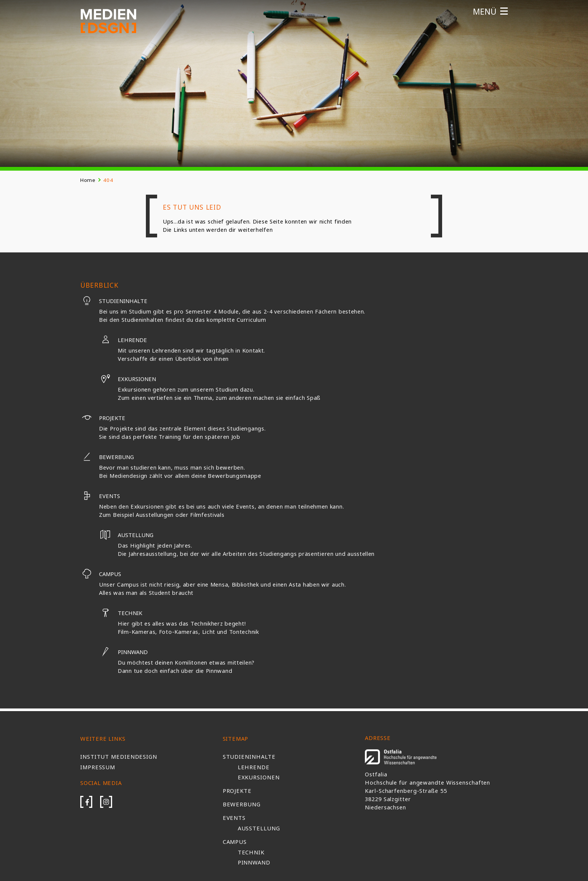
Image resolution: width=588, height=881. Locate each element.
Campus (101, 574)
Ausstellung (259, 828)
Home (88, 180)
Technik (121, 613)
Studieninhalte (114, 301)
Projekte (103, 418)
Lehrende (123, 340)
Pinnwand (123, 652)
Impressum (98, 767)
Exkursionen (127, 379)
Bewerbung (107, 457)
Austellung (126, 535)
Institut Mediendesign (119, 756)
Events (100, 496)
